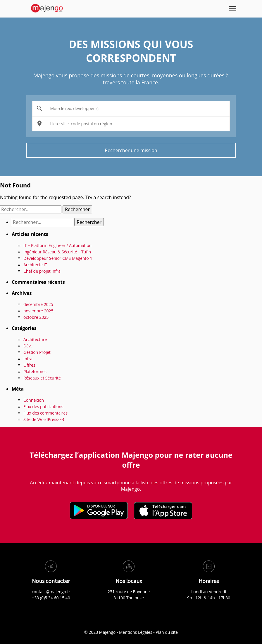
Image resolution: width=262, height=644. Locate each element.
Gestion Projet (37, 352)
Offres (29, 365)
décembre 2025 (38, 304)
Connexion (34, 400)
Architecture (35, 339)
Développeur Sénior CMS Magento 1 (58, 258)
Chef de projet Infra (42, 271)
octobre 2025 (36, 317)
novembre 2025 (38, 311)
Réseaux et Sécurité (42, 378)
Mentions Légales (136, 632)
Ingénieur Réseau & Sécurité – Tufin (57, 252)
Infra (28, 359)
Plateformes (35, 371)
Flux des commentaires (45, 413)
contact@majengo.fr (51, 592)
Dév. (28, 346)
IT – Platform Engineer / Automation (57, 245)
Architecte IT (35, 265)
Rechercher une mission (131, 150)
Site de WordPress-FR (44, 419)
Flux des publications (43, 407)
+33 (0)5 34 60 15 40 (51, 598)
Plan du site (167, 632)
